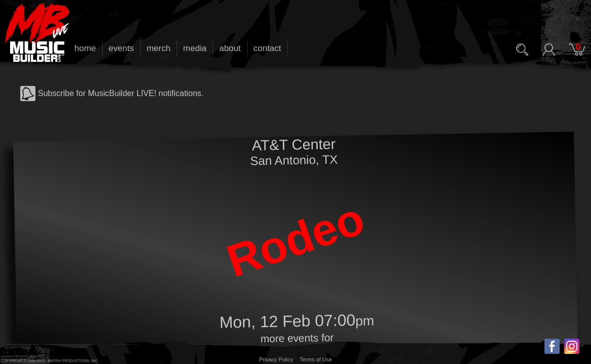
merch (159, 48)
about (230, 48)
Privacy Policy (276, 359)
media (195, 48)
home (85, 48)
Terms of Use (316, 359)
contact (267, 48)
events (121, 48)
